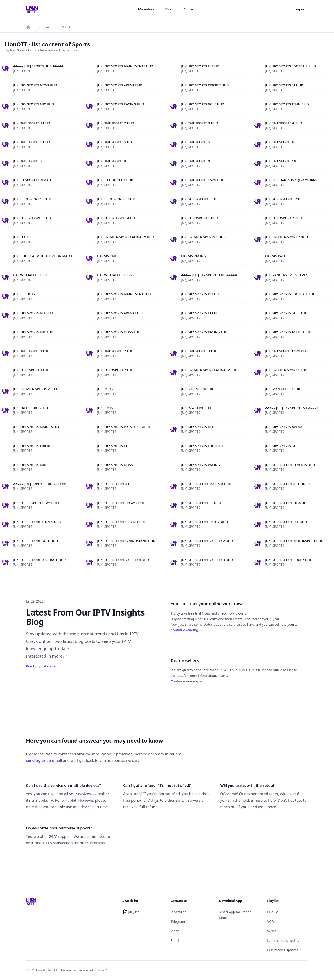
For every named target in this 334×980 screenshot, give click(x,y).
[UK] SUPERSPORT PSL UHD (286, 522)
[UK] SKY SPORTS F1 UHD (284, 85)
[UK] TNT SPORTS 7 (28, 161)
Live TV (273, 912)
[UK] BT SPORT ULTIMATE (32, 180)
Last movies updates (283, 950)
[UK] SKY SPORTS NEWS (115, 465)
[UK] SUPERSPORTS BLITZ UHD (204, 522)
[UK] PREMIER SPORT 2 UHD (286, 237)
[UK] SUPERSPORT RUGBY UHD (289, 560)
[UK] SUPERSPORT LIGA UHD (287, 503)
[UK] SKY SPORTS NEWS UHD (35, 85)
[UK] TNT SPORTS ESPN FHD (286, 351)
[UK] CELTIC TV (24, 294)
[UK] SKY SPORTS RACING (200, 465)
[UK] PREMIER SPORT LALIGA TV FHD (209, 370)
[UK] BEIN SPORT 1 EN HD (33, 199)
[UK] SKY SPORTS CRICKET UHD (205, 85)
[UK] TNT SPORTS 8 (112, 161)
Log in (301, 9)
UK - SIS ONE (107, 256)
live (46, 27)
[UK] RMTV (105, 408)
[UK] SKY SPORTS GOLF (283, 446)
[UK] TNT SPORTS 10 (280, 161)
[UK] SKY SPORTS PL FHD (200, 294)
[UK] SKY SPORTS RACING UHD (120, 104)
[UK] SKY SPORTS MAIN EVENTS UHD (125, 66)
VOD (271, 922)
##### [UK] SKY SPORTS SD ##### (292, 408)
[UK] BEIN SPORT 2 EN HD (117, 199)
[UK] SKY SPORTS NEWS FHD (119, 332)
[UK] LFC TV (22, 237)
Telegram (178, 922)
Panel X (102, 970)
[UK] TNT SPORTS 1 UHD (32, 123)
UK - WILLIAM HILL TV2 (115, 275)
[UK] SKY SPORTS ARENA (284, 427)
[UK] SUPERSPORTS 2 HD (284, 199)
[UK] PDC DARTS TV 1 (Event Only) (291, 180)
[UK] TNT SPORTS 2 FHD (115, 351)
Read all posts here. (43, 666)
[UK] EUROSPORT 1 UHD (199, 218)
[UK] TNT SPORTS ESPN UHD (203, 180)
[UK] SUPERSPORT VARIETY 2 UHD (207, 541)
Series (272, 931)
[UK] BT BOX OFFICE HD (115, 180)
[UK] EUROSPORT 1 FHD (31, 370)
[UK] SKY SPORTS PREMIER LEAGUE (124, 427)
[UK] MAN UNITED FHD (283, 389)
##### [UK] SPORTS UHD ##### (38, 66)
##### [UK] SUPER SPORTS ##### (39, 484)
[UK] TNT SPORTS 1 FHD (31, 351)
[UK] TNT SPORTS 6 (279, 142)
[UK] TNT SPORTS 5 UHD (32, 142)
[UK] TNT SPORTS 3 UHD (199, 123)
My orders (146, 9)
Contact (190, 9)
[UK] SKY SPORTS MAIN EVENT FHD (124, 294)
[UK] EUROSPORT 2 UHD (283, 218)
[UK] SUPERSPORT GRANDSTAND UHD (126, 541)
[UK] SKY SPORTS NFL (197, 427)
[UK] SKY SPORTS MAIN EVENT (36, 427)
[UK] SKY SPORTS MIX (29, 465)
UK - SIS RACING (193, 256)
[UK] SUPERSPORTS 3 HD (32, 218)
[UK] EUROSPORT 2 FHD (115, 370)
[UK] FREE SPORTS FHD (31, 408)
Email (175, 941)
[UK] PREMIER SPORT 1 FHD (286, 370)
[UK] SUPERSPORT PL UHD (201, 503)
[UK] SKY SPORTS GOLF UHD (202, 104)
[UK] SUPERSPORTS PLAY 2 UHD (121, 503)
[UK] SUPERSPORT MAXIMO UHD (206, 484)
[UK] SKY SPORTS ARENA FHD (119, 313)
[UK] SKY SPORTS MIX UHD (34, 104)
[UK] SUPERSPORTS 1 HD (200, 199)
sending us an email (44, 760)
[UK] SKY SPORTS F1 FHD (200, 313)
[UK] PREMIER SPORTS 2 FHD (35, 389)
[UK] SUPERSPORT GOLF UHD (35, 541)
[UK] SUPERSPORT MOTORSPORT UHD (294, 541)
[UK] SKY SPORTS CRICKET (33, 446)
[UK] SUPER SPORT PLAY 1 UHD (37, 503)
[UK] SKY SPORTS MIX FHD (33, 332)
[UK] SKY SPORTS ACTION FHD (288, 332)
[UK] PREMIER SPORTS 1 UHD (203, 237)
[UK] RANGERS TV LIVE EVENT (287, 275)
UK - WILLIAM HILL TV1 (31, 275)
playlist (133, 912)
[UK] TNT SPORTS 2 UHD (116, 123)
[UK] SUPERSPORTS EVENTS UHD (290, 465)
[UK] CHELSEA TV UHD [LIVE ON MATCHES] (46, 256)
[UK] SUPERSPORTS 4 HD (116, 218)
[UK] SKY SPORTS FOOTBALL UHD (290, 66)
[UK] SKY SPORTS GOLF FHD (286, 313)
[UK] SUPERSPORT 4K (113, 484)
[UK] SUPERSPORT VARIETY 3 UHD (207, 560)
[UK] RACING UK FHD (197, 389)
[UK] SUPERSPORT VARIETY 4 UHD (123, 560)
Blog (169, 9)
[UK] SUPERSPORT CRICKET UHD (122, 522)
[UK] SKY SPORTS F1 (112, 446)
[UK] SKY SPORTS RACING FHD (204, 332)
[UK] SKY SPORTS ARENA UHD (120, 85)
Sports (67, 27)
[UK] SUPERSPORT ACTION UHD (289, 484)
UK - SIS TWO (275, 256)
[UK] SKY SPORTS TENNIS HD (287, 104)
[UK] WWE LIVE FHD (196, 408)
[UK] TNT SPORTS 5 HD (114, 142)
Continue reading (186, 630)
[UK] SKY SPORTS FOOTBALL (202, 446)
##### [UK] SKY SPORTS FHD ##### (209, 275)
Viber (175, 931)
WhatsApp (178, 912)
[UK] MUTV (105, 389)
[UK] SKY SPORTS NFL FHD (33, 313)
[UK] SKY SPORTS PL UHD (200, 66)
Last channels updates (284, 941)
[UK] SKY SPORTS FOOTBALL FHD (290, 294)
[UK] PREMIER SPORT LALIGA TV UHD (125, 237)
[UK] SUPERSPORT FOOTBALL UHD (39, 560)
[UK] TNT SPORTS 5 (196, 142)
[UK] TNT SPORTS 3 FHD (199, 351)
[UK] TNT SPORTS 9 (196, 161)
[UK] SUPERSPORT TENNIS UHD (37, 522)
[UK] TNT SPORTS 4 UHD (283, 123)
